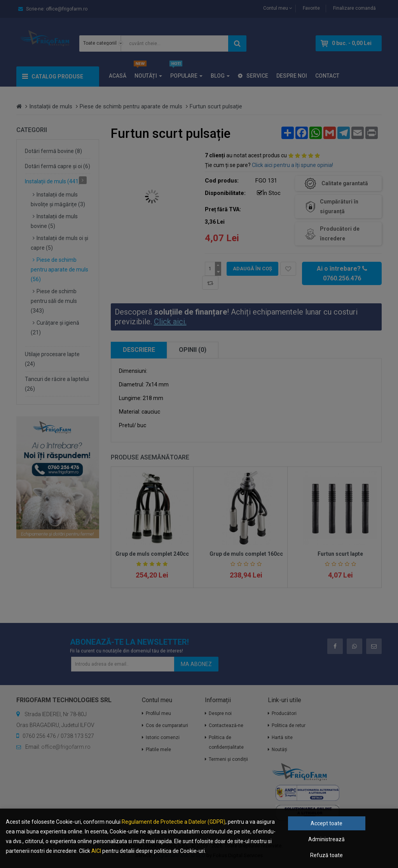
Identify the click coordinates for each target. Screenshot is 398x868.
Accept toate (326, 823)
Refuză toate (326, 855)
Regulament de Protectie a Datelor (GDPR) (174, 822)
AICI (96, 851)
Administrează (326, 839)
